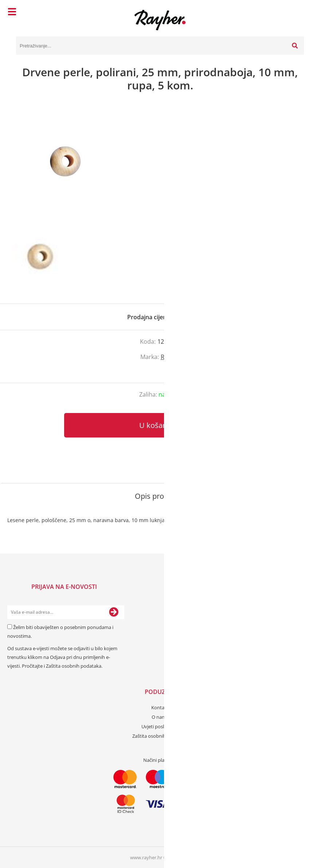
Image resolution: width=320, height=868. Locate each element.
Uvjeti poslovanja (160, 726)
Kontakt (160, 707)
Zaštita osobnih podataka (74, 666)
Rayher (170, 357)
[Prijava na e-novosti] (114, 612)
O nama (160, 717)
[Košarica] (297, 13)
